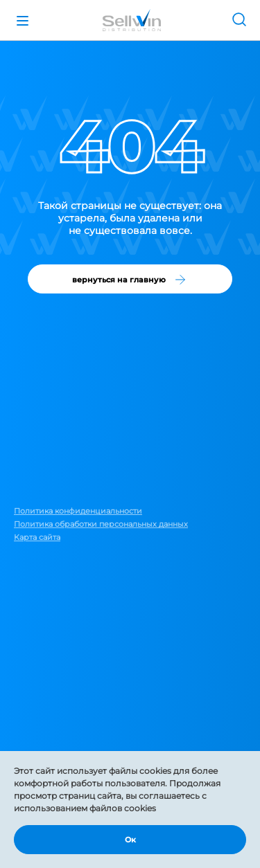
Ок (130, 840)
